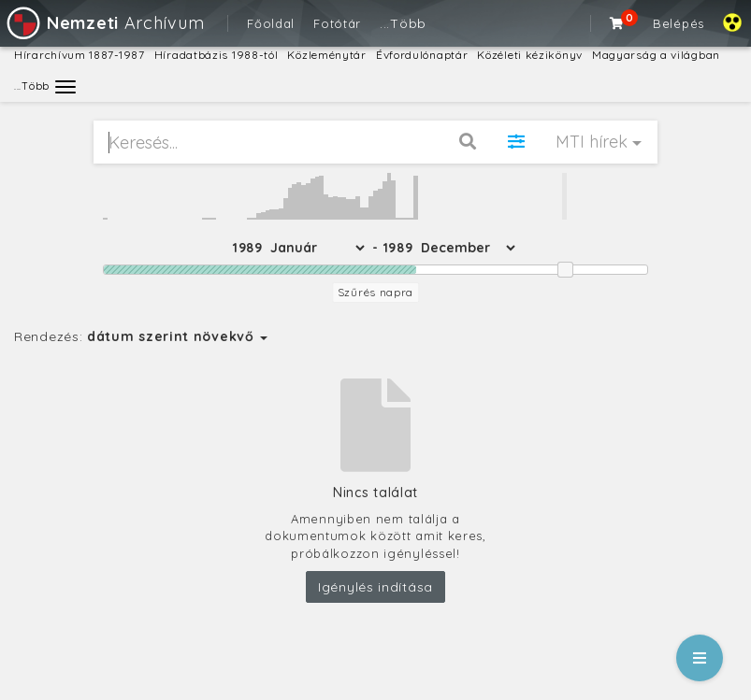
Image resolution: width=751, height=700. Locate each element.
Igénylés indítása (375, 587)
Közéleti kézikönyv (530, 55)
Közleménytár (326, 55)
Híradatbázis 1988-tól (217, 55)
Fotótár (337, 23)
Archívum (104, 23)
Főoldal (271, 23)
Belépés (679, 23)
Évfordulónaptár (422, 55)
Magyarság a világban (656, 55)
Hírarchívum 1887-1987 (79, 55)
